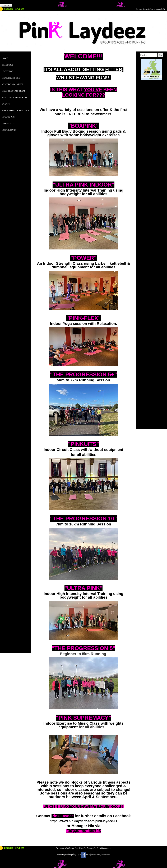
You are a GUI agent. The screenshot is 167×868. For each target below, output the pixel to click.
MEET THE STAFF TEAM (13, 91)
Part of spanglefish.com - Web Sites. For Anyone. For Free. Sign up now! (83, 848)
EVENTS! (6, 104)
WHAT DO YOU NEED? (12, 84)
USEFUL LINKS (9, 130)
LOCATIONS (8, 71)
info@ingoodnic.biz (83, 831)
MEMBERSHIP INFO (11, 78)
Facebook (83, 855)
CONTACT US (8, 123)
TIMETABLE (8, 65)
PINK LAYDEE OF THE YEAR (15, 110)
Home (5, 58)
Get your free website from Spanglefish (150, 9)
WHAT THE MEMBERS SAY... (15, 97)
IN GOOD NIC (8, 117)
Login (6, 5)
